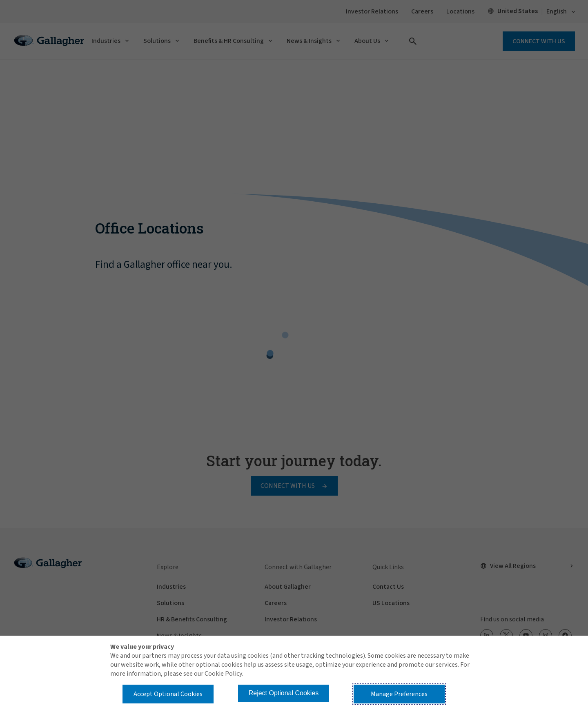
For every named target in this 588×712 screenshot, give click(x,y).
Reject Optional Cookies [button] (284, 693)
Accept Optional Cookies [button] (168, 694)
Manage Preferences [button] (399, 694)
